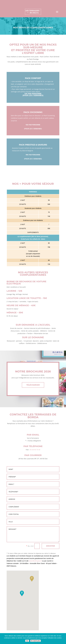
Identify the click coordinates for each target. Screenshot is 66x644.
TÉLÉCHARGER (33, 385)
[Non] (63, 639)
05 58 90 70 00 (35, 450)
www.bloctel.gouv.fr (35, 561)
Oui (27, 641)
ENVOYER (51, 546)
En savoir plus (36, 641)
